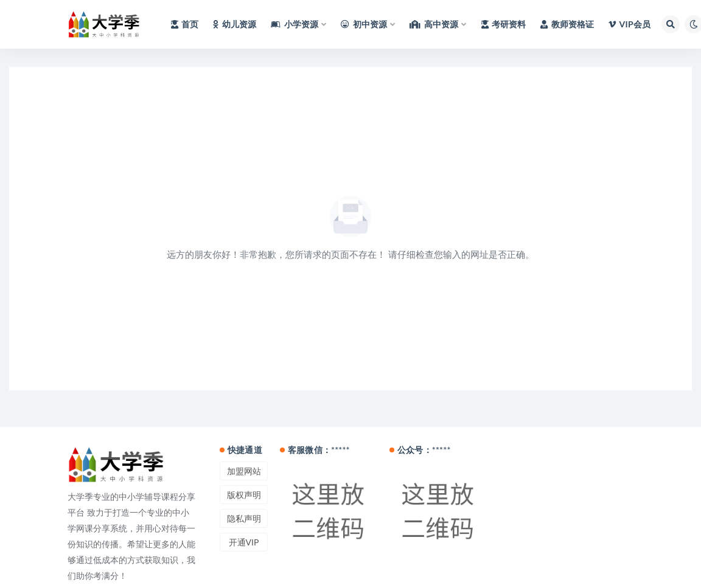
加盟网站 (244, 471)
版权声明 (244, 495)
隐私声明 (244, 518)
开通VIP (244, 542)
